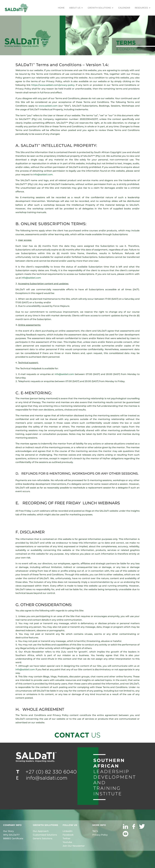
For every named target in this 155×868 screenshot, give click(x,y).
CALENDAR (124, 8)
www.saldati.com (48, 106)
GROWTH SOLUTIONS (99, 8)
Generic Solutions (43, 838)
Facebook (68, 835)
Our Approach (41, 831)
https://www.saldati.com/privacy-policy (53, 85)
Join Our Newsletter (74, 846)
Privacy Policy (100, 835)
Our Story (8, 831)
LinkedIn (68, 831)
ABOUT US (75, 8)
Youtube (67, 842)
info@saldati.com (43, 175)
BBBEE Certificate (13, 838)
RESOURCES (141, 8)
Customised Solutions (45, 835)
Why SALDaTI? (11, 835)
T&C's (95, 831)
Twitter (67, 838)
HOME (61, 8)
